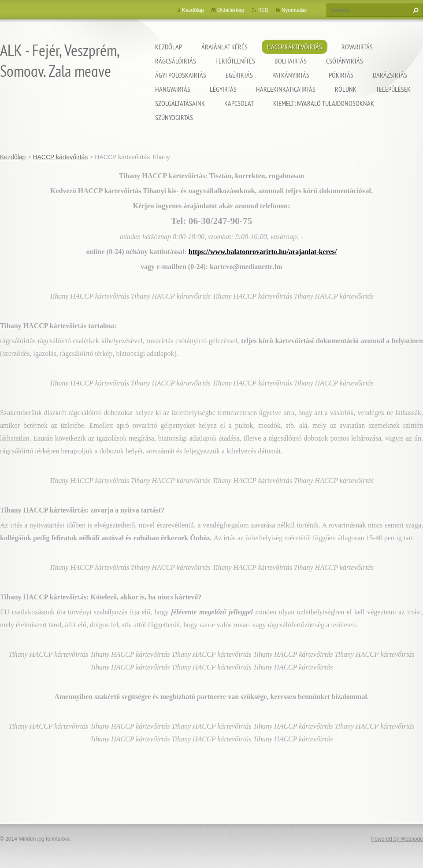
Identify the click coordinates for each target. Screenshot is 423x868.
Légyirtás (223, 89)
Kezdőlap (169, 47)
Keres (415, 10)
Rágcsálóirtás (176, 61)
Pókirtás (341, 75)
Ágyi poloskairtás (181, 75)
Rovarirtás (357, 47)
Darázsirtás (390, 75)
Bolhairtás (291, 61)
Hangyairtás (173, 89)
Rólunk (346, 89)
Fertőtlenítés (235, 61)
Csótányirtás (345, 61)
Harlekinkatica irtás (286, 89)
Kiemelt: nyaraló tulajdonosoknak (324, 103)
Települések (393, 89)
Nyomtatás (294, 10)
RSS (263, 10)
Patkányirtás (291, 75)
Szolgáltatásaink (180, 103)
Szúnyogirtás (174, 117)
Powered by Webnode (397, 839)
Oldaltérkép (231, 10)
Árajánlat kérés (224, 47)
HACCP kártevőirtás (295, 47)
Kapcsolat (239, 103)
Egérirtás (239, 75)
